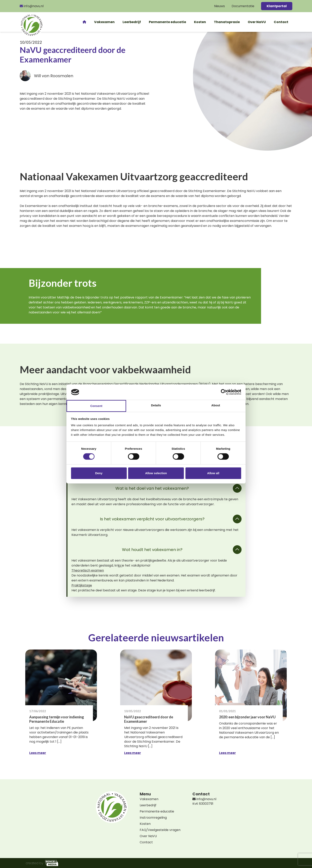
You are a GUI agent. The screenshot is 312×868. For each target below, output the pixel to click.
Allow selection (156, 473)
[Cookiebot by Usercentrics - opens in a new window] (224, 392)
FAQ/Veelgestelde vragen (160, 830)
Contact (281, 22)
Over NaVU (257, 22)
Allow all (213, 473)
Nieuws (219, 6)
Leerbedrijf (132, 22)
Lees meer (38, 753)
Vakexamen (104, 22)
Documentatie (243, 6)
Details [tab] (156, 405)
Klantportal (277, 6)
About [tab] (216, 405)
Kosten (200, 22)
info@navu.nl (32, 6)
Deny (99, 473)
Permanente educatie (167, 22)
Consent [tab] (96, 406)
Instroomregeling (153, 818)
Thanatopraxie (227, 22)
